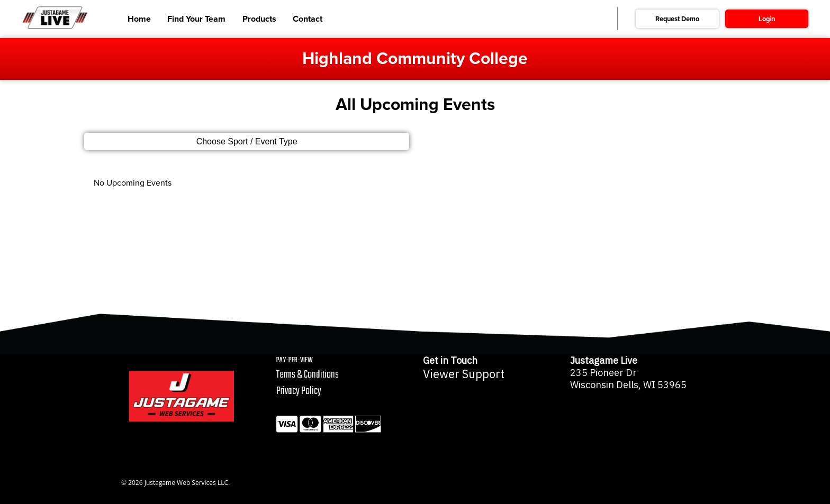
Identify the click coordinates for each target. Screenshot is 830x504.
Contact (308, 19)
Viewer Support (464, 374)
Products (259, 19)
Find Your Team (196, 19)
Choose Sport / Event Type (247, 141)
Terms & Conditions (308, 375)
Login (767, 19)
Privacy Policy (299, 391)
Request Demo (677, 19)
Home (139, 19)
